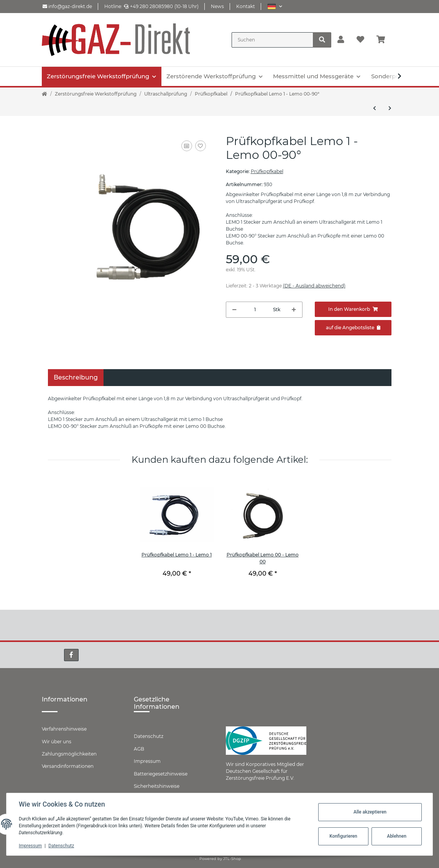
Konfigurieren (343, 836)
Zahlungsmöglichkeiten (69, 754)
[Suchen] (272, 40)
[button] (275, 6)
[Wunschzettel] (360, 40)
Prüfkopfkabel (267, 171)
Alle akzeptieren (370, 812)
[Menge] (255, 310)
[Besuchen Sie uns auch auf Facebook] (71, 655)
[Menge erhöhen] (294, 310)
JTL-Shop (232, 859)
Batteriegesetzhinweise (161, 774)
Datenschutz (149, 736)
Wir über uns (57, 742)
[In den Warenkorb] (353, 309)
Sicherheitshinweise (157, 786)
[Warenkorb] (384, 40)
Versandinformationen (68, 766)
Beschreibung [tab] (76, 377)
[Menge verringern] (234, 310)
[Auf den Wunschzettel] (201, 146)
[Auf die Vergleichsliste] (187, 146)
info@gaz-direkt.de (67, 6)
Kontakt (246, 6)
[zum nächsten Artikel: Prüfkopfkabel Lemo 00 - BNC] (390, 108)
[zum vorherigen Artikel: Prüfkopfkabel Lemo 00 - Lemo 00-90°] (375, 108)
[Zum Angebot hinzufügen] (353, 328)
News (217, 6)
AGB (139, 749)
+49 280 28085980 (148, 6)
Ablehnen (397, 836)
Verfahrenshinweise (64, 729)
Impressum (147, 761)
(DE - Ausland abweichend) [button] (314, 286)
